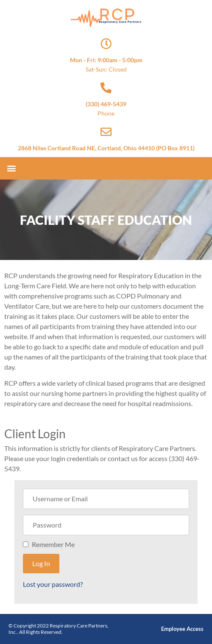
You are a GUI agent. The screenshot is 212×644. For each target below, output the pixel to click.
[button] (11, 168)
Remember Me (53, 544)
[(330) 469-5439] (106, 88)
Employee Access (182, 629)
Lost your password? (53, 584)
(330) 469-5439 (106, 104)
